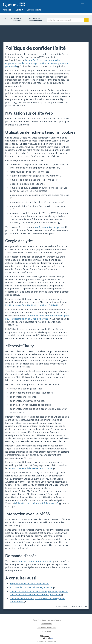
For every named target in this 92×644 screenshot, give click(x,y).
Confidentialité (47, 624)
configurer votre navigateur (51, 227)
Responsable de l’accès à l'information (29, 583)
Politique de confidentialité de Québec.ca (32, 587)
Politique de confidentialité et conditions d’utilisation (34, 305)
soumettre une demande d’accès (36, 561)
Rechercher (86, 20)
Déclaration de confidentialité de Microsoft (31, 468)
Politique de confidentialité (18, 19)
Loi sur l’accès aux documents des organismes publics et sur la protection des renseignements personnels (37, 63)
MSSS (7, 18)
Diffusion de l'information (47, 628)
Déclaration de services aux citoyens (47, 620)
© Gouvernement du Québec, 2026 (47, 641)
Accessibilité (47, 632)
